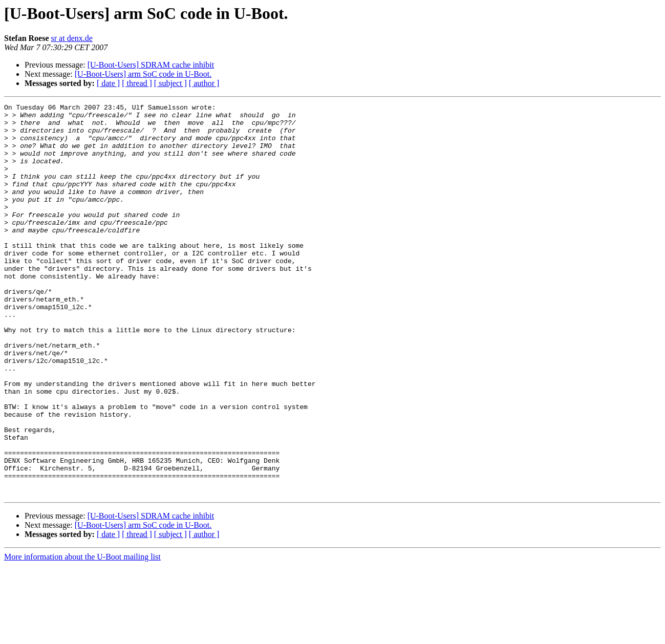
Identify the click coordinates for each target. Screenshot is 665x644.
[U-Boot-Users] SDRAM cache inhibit (151, 65)
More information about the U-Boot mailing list (82, 635)
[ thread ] (137, 83)
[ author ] (204, 83)
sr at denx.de (72, 38)
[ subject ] (170, 83)
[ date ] (108, 83)
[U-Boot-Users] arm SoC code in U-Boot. (143, 74)
